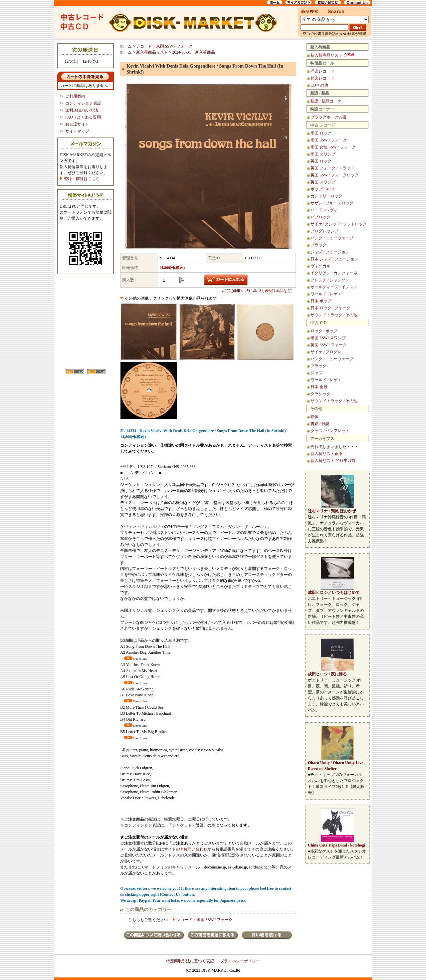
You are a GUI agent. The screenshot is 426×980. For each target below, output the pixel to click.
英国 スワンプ (323, 182)
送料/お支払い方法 (82, 110)
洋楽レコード (322, 71)
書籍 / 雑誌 (320, 424)
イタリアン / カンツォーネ (334, 273)
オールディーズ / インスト (334, 287)
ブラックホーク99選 (328, 117)
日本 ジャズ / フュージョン (334, 259)
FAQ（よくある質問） (85, 117)
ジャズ (317, 373)
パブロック (320, 217)
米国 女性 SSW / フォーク (333, 147)
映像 (315, 417)
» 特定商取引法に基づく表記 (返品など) (257, 291)
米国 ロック (321, 133)
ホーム (126, 46)
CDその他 (319, 85)
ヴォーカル (320, 266)
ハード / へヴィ (324, 210)
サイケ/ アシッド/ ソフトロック (339, 224)
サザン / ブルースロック (332, 203)
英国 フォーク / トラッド (332, 168)
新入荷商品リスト (333, 55)
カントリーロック (326, 196)
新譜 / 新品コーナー (328, 101)
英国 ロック (321, 161)
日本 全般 (319, 387)
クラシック (320, 394)
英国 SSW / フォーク (329, 345)
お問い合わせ (195, 849)
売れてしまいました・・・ (334, 447)
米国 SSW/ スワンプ (328, 338)
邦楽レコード (322, 78)
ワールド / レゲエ (326, 294)
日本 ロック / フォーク (330, 308)
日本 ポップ (321, 301)
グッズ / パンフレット (330, 431)
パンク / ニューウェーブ (332, 238)
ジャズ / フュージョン (330, 252)
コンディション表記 (83, 103)
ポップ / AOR (322, 189)
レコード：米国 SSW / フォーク (164, 46)
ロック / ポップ (324, 331)
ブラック (319, 245)
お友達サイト (77, 124)
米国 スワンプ (323, 154)
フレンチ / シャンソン (330, 280)
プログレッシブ (324, 231)
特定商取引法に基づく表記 (190, 961)
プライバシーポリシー (240, 961)
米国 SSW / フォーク (329, 140)
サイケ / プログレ (326, 352)
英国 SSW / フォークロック (335, 175)
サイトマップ (77, 131)
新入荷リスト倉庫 (326, 454)
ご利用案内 (75, 96)
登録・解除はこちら (80, 179)
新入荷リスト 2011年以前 (333, 461)
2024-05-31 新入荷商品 (194, 52)
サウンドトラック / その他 (334, 315)
